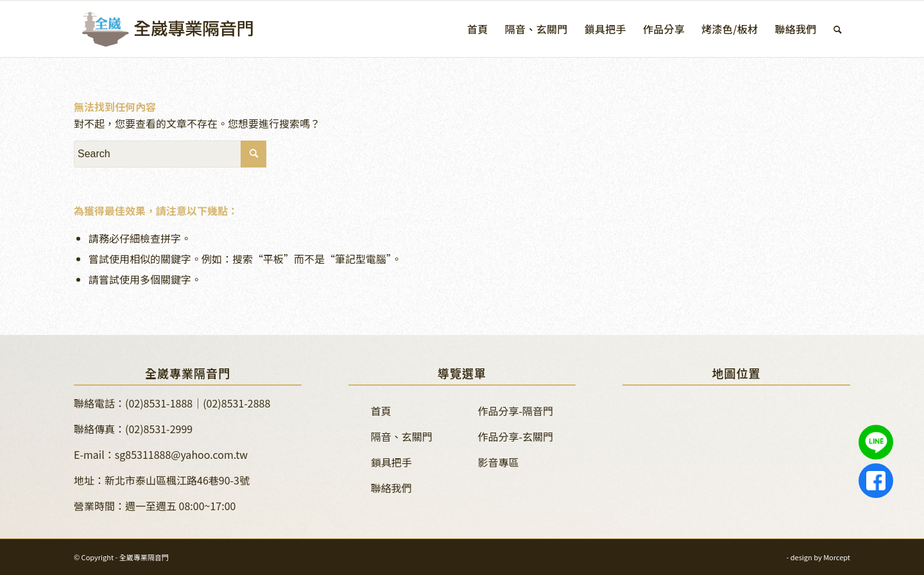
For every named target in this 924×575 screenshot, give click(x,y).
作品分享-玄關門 (516, 436)
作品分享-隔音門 (516, 411)
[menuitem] (478, 29)
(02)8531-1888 (159, 403)
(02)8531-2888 (236, 403)
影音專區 (499, 462)
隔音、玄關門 (402, 436)
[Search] (838, 29)
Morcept (837, 557)
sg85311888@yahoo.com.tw (181, 454)
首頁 (381, 411)
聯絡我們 (391, 488)
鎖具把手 (391, 462)
